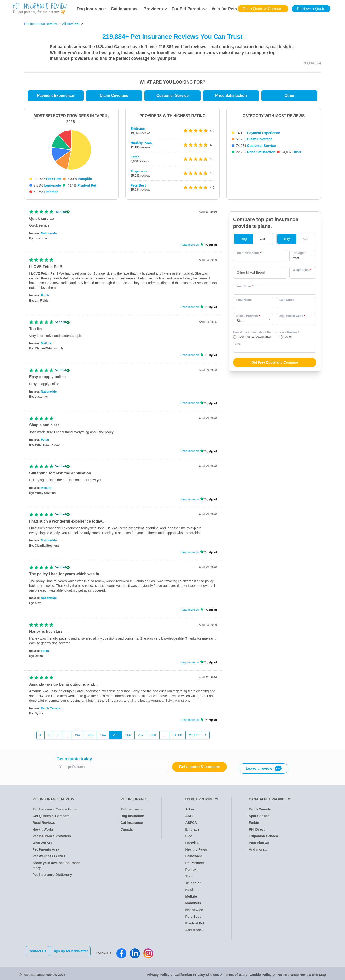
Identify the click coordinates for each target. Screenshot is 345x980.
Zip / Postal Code (292, 318)
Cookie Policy (261, 972)
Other (289, 95)
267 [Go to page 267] (141, 737)
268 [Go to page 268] (153, 737)
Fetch (135, 157)
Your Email (245, 288)
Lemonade (52, 185)
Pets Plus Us (259, 845)
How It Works (43, 831)
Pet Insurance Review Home (55, 811)
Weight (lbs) (302, 272)
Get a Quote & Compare (263, 9)
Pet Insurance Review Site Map (301, 972)
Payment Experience (56, 95)
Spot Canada (259, 818)
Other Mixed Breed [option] (251, 274)
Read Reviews (44, 825)
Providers (155, 9)
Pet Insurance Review (40, 24)
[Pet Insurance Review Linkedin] (139, 953)
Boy (287, 241)
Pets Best (54, 179)
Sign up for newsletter (74, 953)
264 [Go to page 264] (103, 737)
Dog (244, 241)
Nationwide (49, 235)
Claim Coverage (114, 95)
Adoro (190, 811)
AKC (189, 818)
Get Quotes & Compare (51, 818)
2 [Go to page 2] (57, 737)
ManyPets (193, 905)
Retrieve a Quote (311, 9)
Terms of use (234, 972)
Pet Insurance (132, 811)
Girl (306, 241)
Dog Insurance (91, 9)
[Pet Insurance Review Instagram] (153, 953)
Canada (127, 831)
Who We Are (42, 845)
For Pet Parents (189, 9)
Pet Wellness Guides (49, 858)
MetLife (46, 345)
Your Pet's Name (249, 255)
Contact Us (38, 953)
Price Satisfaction (231, 95)
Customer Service (172, 95)
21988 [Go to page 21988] (177, 737)
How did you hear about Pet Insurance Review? (266, 334)
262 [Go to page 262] (78, 737)
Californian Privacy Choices (197, 972)
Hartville (192, 845)
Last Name (287, 302)
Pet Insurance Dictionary (52, 877)
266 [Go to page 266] (128, 737)
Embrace (51, 192)
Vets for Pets (224, 9)
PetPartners (195, 865)
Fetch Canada (51, 710)
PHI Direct (257, 831)
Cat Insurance (125, 9)
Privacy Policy (158, 972)
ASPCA (191, 825)
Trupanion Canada (263, 838)
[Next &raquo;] (206, 737)
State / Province (248, 318)
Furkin (254, 825)
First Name (244, 302)
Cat (263, 241)
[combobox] (260, 275)
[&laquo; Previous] (40, 737)
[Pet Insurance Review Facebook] (126, 953)
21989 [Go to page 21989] (194, 737)
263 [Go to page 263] (90, 737)
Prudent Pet (87, 185)
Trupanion (139, 171)
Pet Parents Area (46, 851)
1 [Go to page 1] (49, 737)
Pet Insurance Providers (52, 838)
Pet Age (299, 255)
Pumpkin (85, 179)
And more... (194, 932)
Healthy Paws (141, 143)
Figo (189, 838)
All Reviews (71, 24)
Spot (189, 878)
